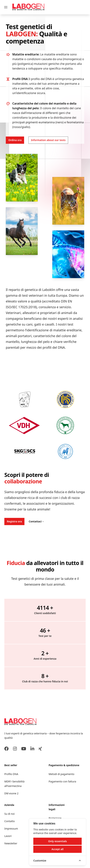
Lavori (8, 836)
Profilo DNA (11, 774)
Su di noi (10, 814)
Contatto (10, 821)
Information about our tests (48, 140)
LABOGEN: (22, 34)
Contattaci (36, 521)
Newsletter (11, 843)
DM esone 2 (11, 793)
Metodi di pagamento (62, 774)
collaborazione (23, 481)
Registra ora (14, 521)
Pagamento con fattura (62, 781)
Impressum (11, 829)
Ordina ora (15, 140)
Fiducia (16, 563)
